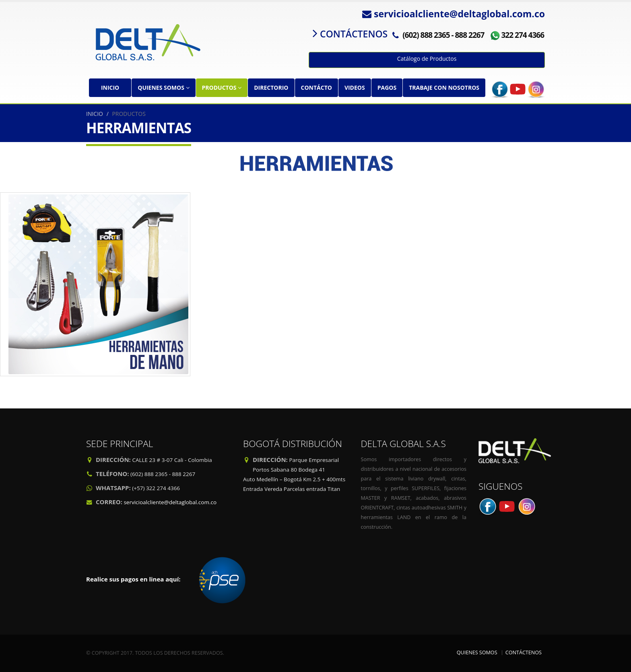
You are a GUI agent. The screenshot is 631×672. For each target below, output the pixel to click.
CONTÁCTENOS (524, 652)
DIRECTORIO (271, 88)
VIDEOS (355, 88)
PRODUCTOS (222, 88)
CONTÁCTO (317, 88)
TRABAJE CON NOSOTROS (444, 88)
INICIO (110, 88)
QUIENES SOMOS (163, 88)
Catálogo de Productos (427, 59)
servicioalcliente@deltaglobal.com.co (170, 502)
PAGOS (387, 88)
